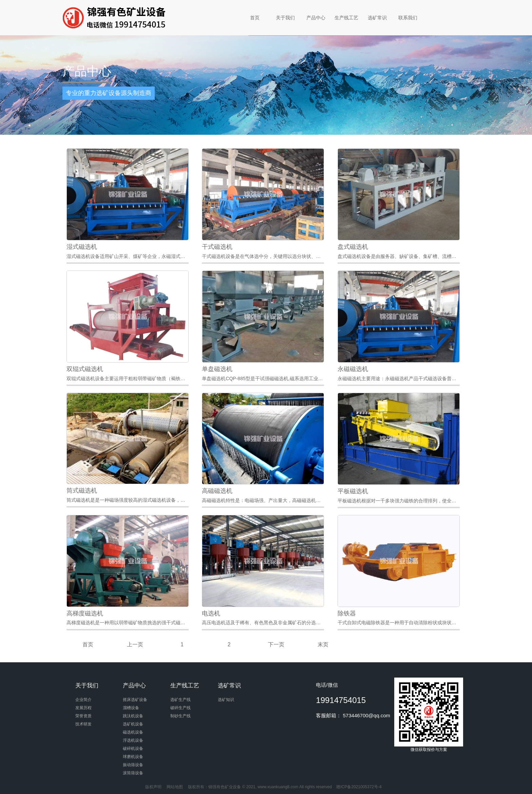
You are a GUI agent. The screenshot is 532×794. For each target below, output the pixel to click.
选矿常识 (377, 18)
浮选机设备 (133, 740)
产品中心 (316, 18)
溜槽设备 (131, 708)
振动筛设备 (133, 765)
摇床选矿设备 (135, 700)
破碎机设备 (133, 749)
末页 (323, 644)
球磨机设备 (133, 757)
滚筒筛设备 (133, 773)
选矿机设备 (133, 724)
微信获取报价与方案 (429, 715)
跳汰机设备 (133, 716)
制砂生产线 (180, 716)
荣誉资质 (83, 716)
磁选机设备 (133, 732)
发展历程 (83, 708)
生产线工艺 (346, 18)
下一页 (276, 644)
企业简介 (83, 700)
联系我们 (408, 18)
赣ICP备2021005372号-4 (359, 787)
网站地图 (175, 787)
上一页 (135, 644)
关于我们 (285, 18)
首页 (255, 18)
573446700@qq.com (367, 715)
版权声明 (153, 787)
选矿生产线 (180, 700)
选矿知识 (226, 700)
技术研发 (83, 724)
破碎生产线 (180, 708)
